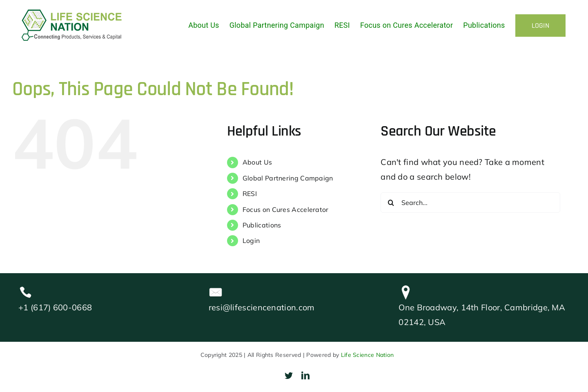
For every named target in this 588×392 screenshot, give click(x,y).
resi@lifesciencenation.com (262, 307)
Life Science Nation (367, 355)
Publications (262, 225)
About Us (257, 162)
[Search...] (470, 203)
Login (251, 241)
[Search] (391, 203)
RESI (250, 194)
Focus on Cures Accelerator (286, 209)
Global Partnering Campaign (288, 178)
